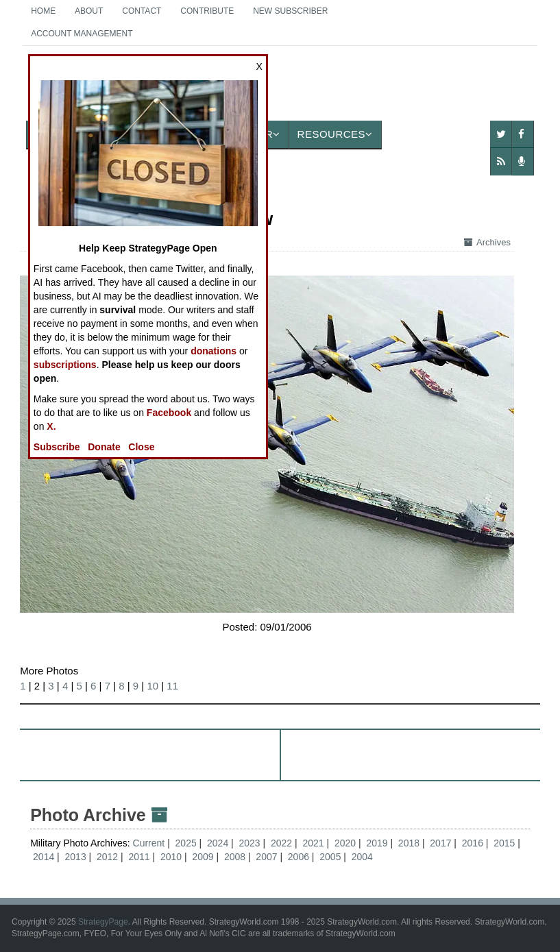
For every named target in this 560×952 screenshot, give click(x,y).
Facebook (169, 413)
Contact (142, 11)
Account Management (82, 34)
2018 (409, 843)
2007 (266, 857)
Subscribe (57, 447)
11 (172, 686)
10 (153, 686)
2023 (250, 843)
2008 (235, 857)
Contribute (207, 11)
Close (141, 447)
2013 (76, 857)
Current (150, 843)
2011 (139, 857)
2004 (362, 857)
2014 (44, 857)
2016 (473, 843)
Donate (104, 447)
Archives (487, 242)
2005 (330, 857)
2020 (345, 843)
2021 (313, 843)
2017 (440, 843)
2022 (281, 843)
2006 (299, 857)
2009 (203, 857)
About (89, 11)
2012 (107, 857)
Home (43, 11)
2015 (504, 843)
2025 (186, 843)
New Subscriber (290, 11)
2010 (171, 857)
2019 (377, 843)
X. (51, 426)
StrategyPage (103, 922)
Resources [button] (335, 134)
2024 (218, 843)
